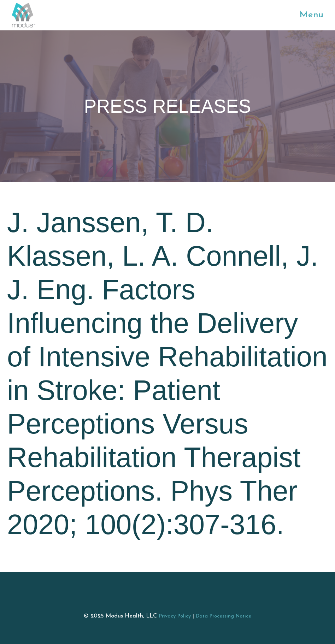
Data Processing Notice (224, 616)
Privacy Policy (175, 616)
